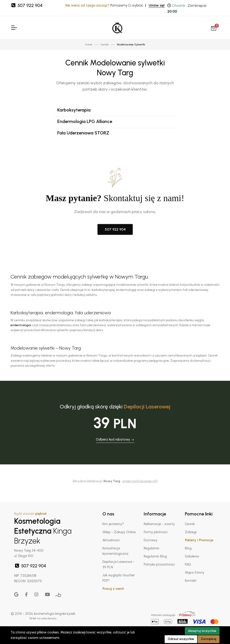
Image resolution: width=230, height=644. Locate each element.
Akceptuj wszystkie (202, 631)
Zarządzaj (209, 639)
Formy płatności (156, 532)
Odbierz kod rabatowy (115, 439)
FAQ (188, 564)
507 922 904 (27, 5)
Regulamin (151, 548)
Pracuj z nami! (113, 589)
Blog (188, 548)
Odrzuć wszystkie (181, 639)
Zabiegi (191, 532)
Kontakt (191, 581)
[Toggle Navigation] (14, 28)
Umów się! (157, 5)
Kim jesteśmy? (113, 524)
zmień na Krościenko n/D (140, 481)
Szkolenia (192, 556)
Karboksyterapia (74, 110)
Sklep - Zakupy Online (119, 532)
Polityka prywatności (159, 564)
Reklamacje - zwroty (159, 524)
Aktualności (111, 540)
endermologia (21, 325)
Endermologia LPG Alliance (85, 121)
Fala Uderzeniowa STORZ (83, 133)
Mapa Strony (195, 573)
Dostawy (151, 540)
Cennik (190, 524)
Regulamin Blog (155, 556)
